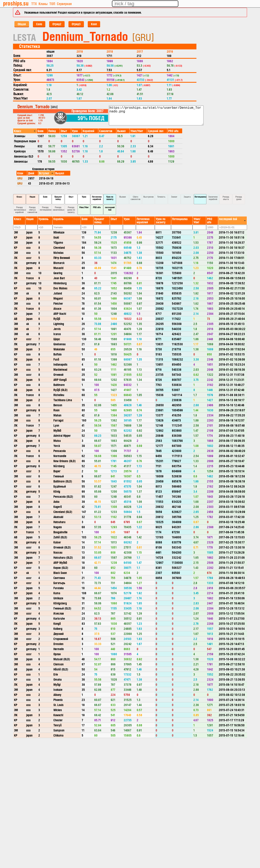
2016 (170, 51)
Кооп (94, 24)
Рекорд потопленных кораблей (20, 210)
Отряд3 (76, 24)
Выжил (123, 197)
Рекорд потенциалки (46, 208)
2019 (80, 51)
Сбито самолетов (135, 198)
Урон (84, 197)
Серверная (64, 4)
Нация (32, 197)
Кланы (43, 4)
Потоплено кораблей (97, 198)
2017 (140, 51)
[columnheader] (25, 131)
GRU (20, 178)
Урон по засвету (110, 198)
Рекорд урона (239, 198)
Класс (19, 197)
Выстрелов (148, 197)
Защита (187, 197)
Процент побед (58, 198)
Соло (39, 24)
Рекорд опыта (226, 198)
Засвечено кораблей (213, 198)
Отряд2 (57, 24)
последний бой (110, 208)
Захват (174, 197)
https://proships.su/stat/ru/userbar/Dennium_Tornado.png (156, 115)
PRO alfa (97, 207)
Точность (161, 197)
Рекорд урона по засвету (71, 210)
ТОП (52, 4)
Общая (22, 24)
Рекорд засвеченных (58, 208)
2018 (110, 51)
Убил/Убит (84, 207)
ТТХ (34, 4)
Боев (45, 197)
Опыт (71, 197)
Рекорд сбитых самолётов (32, 210)
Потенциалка (200, 197)
